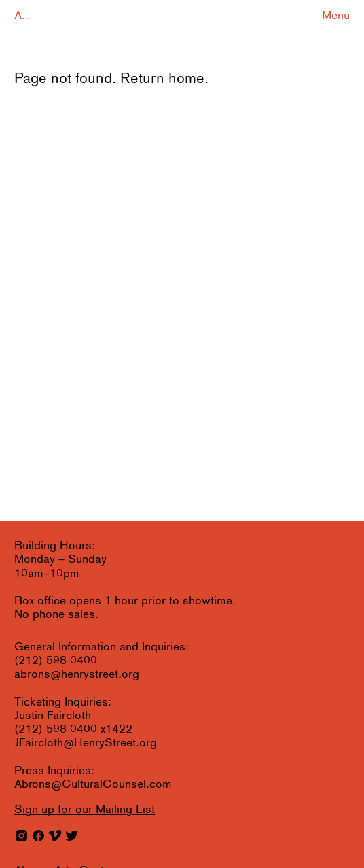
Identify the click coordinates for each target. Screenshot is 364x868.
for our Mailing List (85, 810)
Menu (336, 16)
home (186, 79)
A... (22, 16)
